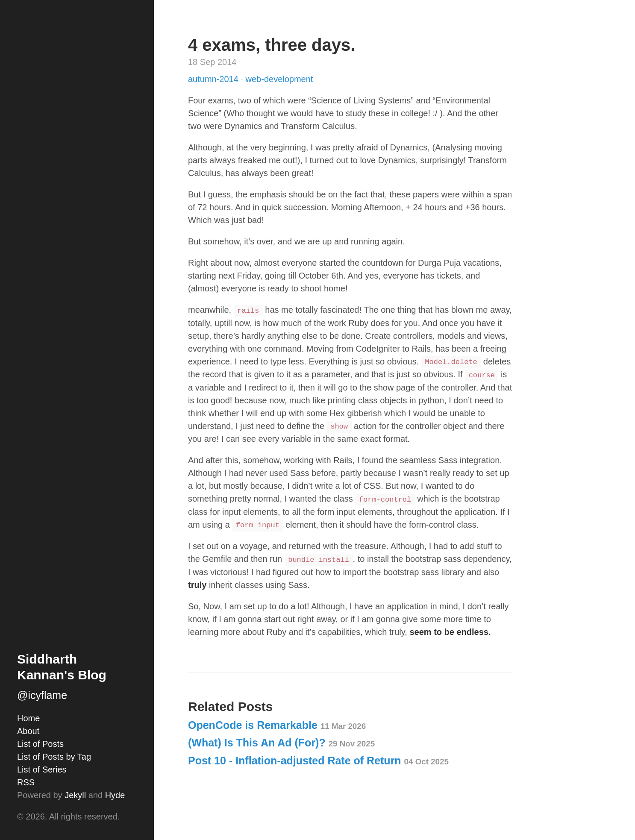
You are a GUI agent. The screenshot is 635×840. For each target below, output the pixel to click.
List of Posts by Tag (54, 757)
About (28, 731)
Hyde (115, 795)
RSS (26, 782)
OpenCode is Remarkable (277, 725)
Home (28, 718)
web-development (279, 79)
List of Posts (40, 744)
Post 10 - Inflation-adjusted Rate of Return (318, 761)
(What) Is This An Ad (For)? (281, 743)
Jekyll (75, 795)
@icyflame (42, 695)
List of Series (42, 770)
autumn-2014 (214, 79)
